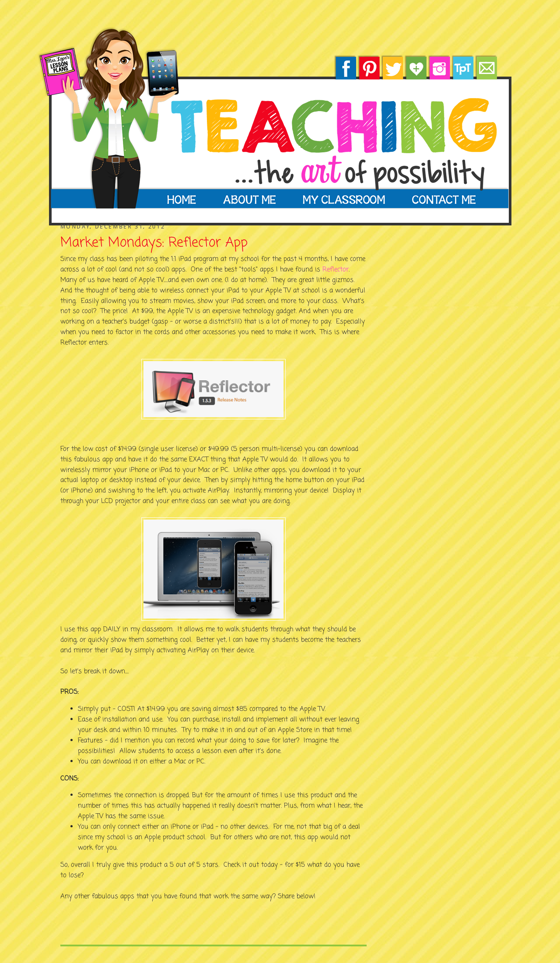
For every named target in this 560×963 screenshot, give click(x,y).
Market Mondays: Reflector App (154, 243)
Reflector (336, 270)
